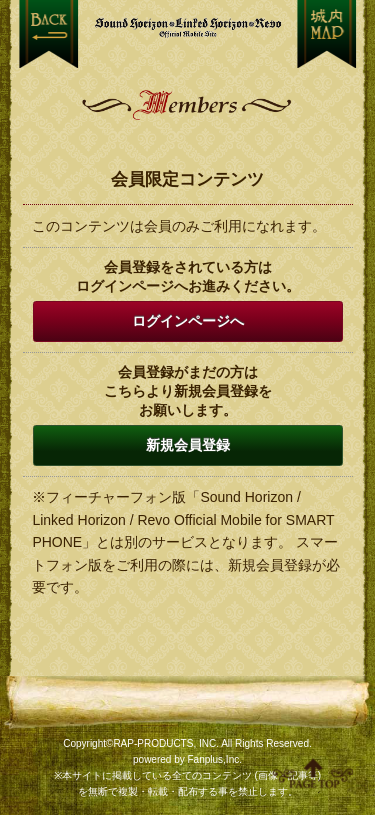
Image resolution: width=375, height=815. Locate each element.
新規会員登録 (188, 445)
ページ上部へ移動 (313, 773)
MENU (326, 34)
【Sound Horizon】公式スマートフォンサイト (188, 27)
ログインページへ (188, 321)
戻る (48, 34)
